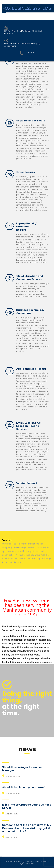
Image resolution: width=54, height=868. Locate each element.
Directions (9, 33)
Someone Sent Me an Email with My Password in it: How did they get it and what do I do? (27, 828)
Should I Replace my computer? (24, 788)
